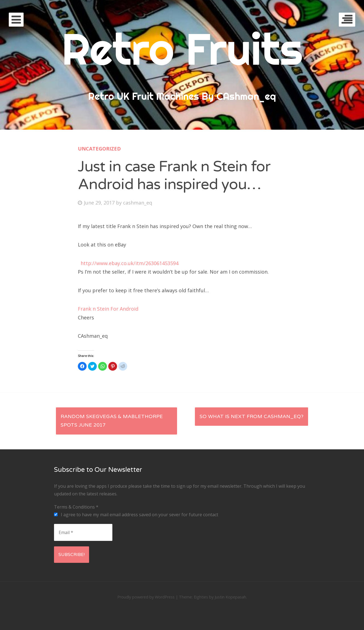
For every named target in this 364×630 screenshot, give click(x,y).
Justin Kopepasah (230, 597)
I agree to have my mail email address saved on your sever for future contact (136, 515)
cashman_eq (138, 203)
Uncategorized (99, 149)
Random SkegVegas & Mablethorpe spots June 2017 (112, 421)
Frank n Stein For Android (108, 309)
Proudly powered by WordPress (146, 597)
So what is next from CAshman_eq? (251, 416)
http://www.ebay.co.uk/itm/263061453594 (129, 263)
